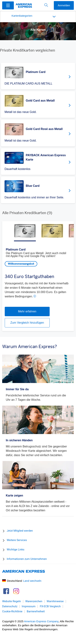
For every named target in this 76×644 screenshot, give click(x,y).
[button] (8, 5)
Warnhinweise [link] (55, 601)
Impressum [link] (29, 607)
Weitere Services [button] (17, 540)
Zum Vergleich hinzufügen (27, 323)
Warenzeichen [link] (34, 601)
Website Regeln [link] (12, 601)
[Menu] (8, 5)
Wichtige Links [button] (16, 550)
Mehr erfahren (27, 311)
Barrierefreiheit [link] (36, 612)
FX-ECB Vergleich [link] (50, 607)
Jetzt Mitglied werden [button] (20, 531)
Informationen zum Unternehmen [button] (27, 559)
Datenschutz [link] (10, 607)
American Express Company (41, 621)
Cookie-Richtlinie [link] (12, 612)
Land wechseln (32, 581)
